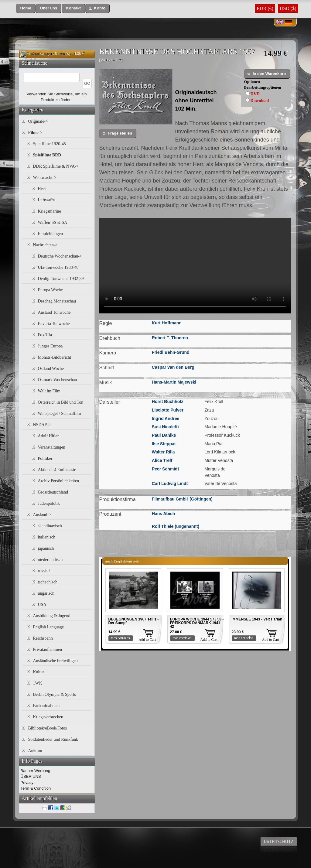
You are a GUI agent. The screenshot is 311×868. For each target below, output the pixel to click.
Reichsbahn (43, 638)
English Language (48, 627)
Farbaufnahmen (46, 706)
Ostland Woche (51, 369)
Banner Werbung (36, 771)
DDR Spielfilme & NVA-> (56, 166)
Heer (42, 189)
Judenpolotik (49, 503)
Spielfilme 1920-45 (50, 144)
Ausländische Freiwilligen (55, 661)
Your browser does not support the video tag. (195, 266)
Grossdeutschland (53, 492)
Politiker (45, 458)
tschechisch (48, 582)
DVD (255, 94)
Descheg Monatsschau (57, 301)
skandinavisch (50, 526)
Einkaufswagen (40, 54)
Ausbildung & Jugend (52, 616)
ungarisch (46, 593)
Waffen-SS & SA (53, 222)
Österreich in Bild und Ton (61, 402)
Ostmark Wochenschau (58, 380)
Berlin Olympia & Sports (55, 694)
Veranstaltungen (52, 447)
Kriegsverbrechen (48, 717)
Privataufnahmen (48, 649)
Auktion (35, 751)
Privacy (27, 783)
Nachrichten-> (45, 245)
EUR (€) (265, 8)
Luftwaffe (46, 200)
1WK (38, 683)
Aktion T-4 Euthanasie (57, 470)
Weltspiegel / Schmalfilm (60, 413)
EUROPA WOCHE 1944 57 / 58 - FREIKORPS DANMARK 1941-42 (197, 623)
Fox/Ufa (45, 335)
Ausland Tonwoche (54, 312)
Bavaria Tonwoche (54, 324)
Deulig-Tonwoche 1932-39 (61, 279)
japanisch (46, 548)
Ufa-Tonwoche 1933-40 (58, 267)
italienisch (47, 537)
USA (42, 605)
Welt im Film (49, 391)
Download (260, 101)
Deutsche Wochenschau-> (60, 256)
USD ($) (288, 8)
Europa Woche (50, 290)
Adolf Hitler (48, 436)
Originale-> (38, 121)
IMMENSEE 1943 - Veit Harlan (257, 619)
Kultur (39, 672)
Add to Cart (147, 640)
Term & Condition (36, 788)
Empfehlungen (50, 234)
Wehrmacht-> (45, 178)
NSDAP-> (42, 425)
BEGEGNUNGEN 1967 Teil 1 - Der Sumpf (134, 621)
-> (35, 133)
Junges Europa (50, 346)
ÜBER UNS (31, 776)
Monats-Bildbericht (55, 357)
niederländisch (50, 560)
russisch (45, 571)
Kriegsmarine (50, 211)
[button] (26, 8)
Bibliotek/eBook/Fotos (48, 728)
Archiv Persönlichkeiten (59, 481)
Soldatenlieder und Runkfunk (53, 739)
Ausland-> (42, 515)
